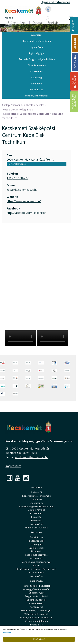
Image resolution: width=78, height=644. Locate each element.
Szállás (36, 565)
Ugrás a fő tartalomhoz (56, 2)
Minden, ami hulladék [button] (37, 96)
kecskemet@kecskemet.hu (32, 457)
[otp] (41, 386)
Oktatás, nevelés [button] (37, 65)
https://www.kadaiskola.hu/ (24, 201)
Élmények (36, 551)
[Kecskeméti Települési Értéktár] (28, 378)
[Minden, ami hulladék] (15, 371)
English (53, 23)
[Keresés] (30, 18)
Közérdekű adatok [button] (36, 600)
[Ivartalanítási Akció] (15, 394)
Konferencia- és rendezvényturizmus (36, 569)
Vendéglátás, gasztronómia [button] (36, 562)
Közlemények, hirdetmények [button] (36, 610)
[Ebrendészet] (54, 378)
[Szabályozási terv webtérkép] (67, 371)
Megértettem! (39, 639)
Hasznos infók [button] (36, 572)
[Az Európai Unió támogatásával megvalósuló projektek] (54, 363)
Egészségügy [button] (37, 53)
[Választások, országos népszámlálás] (54, 371)
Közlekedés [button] (37, 71)
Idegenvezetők (36, 541)
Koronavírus (37, 89)
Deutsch (38, 23)
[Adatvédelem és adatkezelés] (28, 363)
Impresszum (13, 466)
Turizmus (36, 532)
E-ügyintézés (17, 23)
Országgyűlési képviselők (36, 589)
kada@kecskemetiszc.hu (22, 190)
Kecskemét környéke (36, 555)
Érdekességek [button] (36, 548)
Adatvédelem (36, 603)
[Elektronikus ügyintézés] (41, 363)
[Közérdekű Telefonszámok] (15, 363)
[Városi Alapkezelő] (67, 378)
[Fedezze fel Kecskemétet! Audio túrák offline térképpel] (15, 378)
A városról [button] (37, 35)
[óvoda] (28, 386)
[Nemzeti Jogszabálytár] (41, 371)
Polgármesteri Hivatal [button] (36, 596)
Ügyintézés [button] (37, 47)
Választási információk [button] (36, 614)
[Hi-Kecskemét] (67, 363)
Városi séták (36, 558)
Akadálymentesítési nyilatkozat (36, 617)
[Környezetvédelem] (15, 386)
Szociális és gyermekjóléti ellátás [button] (37, 59)
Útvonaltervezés (17, 164)
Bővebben (7, 632)
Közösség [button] (37, 77)
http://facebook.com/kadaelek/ (26, 213)
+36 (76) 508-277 (18, 178)
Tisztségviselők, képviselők (36, 586)
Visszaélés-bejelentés (36, 621)
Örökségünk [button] (36, 544)
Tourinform (36, 537)
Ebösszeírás (36, 625)
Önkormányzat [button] (36, 593)
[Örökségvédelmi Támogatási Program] (28, 371)
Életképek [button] (37, 84)
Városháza (36, 581)
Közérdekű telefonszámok (37, 41)
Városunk (73, 26)
